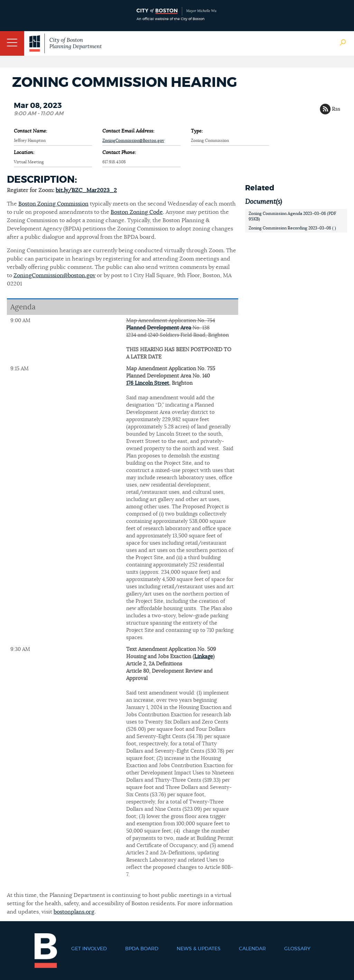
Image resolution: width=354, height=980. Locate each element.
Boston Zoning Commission (53, 204)
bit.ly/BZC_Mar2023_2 (86, 190)
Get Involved (89, 949)
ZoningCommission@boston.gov (54, 275)
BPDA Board (142, 949)
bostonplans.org (74, 912)
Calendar (252, 949)
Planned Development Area (159, 328)
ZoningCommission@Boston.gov (133, 140)
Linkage (204, 657)
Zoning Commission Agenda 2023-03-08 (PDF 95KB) (292, 216)
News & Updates (199, 949)
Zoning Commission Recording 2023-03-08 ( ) (292, 228)
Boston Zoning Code (137, 212)
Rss (336, 109)
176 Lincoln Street (148, 383)
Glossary (297, 949)
